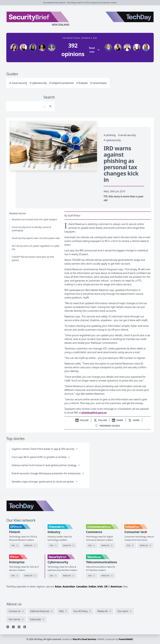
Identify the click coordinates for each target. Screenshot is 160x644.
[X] (13, 627)
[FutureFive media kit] (145, 545)
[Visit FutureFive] (130, 545)
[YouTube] (19, 627)
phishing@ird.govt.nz (94, 413)
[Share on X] (134, 420)
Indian (92, 586)
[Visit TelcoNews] (92, 576)
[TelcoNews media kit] (107, 576)
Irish (100, 586)
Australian (69, 586)
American (116, 586)
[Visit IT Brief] (15, 576)
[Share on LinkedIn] (118, 420)
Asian (58, 586)
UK (106, 586)
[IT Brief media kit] (30, 576)
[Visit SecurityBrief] (53, 576)
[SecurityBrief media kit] (69, 576)
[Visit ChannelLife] (53, 545)
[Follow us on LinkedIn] (82, 420)
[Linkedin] (8, 627)
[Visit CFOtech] (15, 545)
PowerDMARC (126, 639)
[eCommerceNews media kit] (107, 545)
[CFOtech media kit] (30, 545)
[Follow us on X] (100, 420)
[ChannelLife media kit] (69, 545)
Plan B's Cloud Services (84, 639)
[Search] (27, 106)
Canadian (82, 586)
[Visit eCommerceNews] (92, 545)
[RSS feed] (25, 627)
